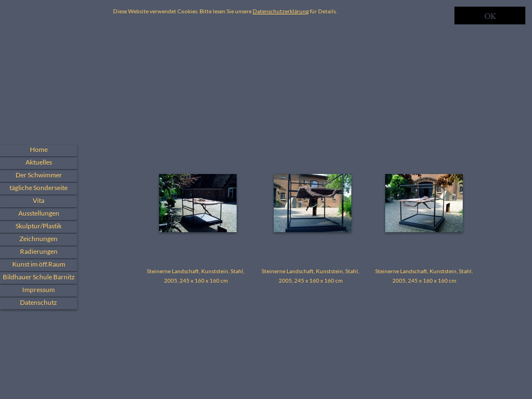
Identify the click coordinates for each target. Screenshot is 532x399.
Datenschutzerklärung (281, 11)
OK (490, 16)
